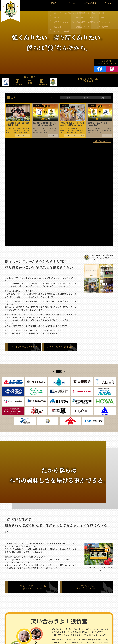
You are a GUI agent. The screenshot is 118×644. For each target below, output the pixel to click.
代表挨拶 (77, 615)
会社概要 (77, 618)
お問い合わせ (79, 627)
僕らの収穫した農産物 (54, 624)
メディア (85, 96)
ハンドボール (26, 611)
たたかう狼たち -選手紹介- (60, 249)
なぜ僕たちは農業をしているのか (58, 615)
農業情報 (10, 621)
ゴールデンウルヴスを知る (24, 249)
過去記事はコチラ (102, 145)
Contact (109, 4)
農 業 (68, 96)
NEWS (53, 4)
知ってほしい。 (82, 582)
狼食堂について (52, 627)
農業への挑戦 (90, 4)
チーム (72, 4)
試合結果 (26, 627)
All (51, 96)
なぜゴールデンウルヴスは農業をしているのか (33, 490)
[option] (30, 78)
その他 (102, 96)
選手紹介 (26, 621)
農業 (46, 611)
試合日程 (26, 624)
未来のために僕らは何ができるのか (87, 490)
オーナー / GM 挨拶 (30, 631)
